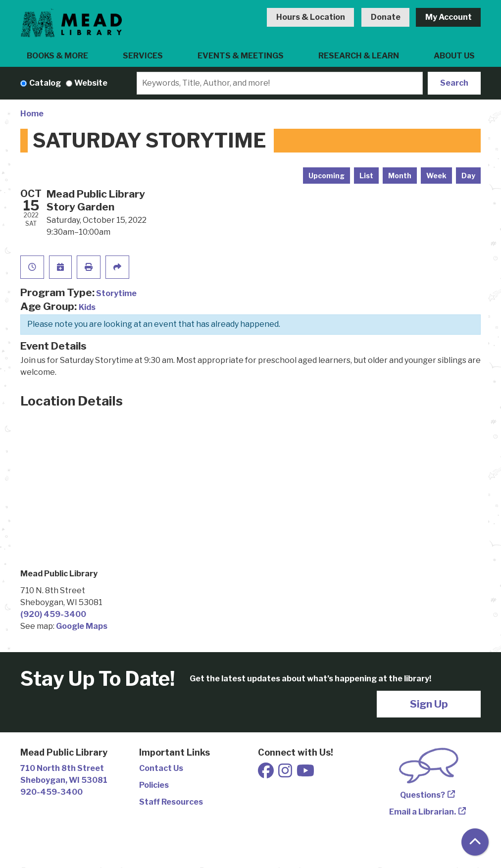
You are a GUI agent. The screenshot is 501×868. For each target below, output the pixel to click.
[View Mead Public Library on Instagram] (286, 774)
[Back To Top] (475, 842)
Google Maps (82, 626)
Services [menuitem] (143, 56)
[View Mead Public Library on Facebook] (267, 774)
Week (436, 176)
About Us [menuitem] (454, 56)
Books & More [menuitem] (57, 56)
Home (32, 114)
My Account (449, 17)
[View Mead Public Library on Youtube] (305, 774)
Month (400, 176)
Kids (87, 307)
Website (91, 83)
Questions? (423, 795)
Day (468, 176)
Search (454, 83)
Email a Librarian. (423, 812)
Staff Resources (171, 802)
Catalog (45, 83)
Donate (386, 17)
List (366, 176)
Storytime (116, 293)
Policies (154, 785)
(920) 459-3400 (53, 614)
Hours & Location (311, 17)
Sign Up (429, 704)
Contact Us (161, 768)
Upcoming (326, 176)
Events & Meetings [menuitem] (241, 56)
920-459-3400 (51, 792)
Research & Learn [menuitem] (359, 56)
